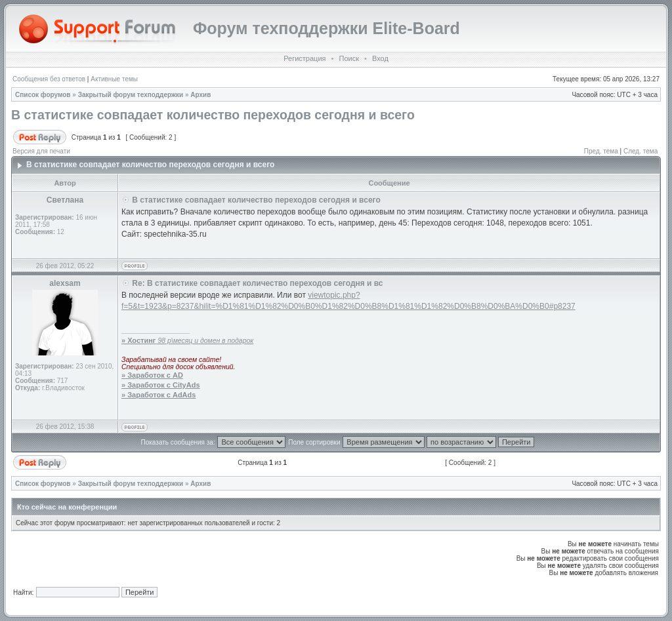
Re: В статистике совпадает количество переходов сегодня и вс (257, 283)
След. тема (640, 151)
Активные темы (114, 79)
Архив (200, 95)
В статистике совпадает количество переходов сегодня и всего (213, 115)
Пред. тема (601, 151)
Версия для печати (41, 151)
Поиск (348, 58)
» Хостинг (138, 340)
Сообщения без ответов (49, 79)
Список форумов (43, 95)
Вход (380, 58)
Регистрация (304, 58)
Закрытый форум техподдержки (131, 95)
